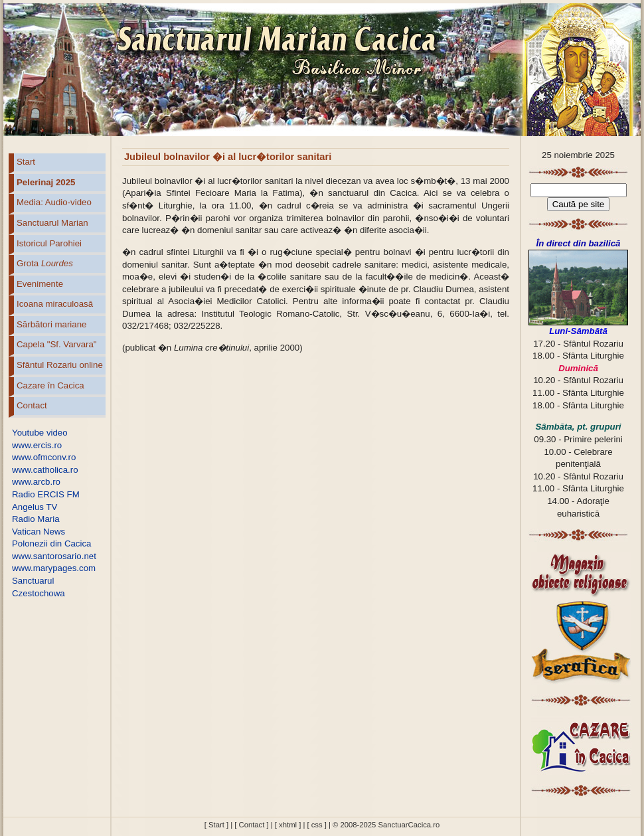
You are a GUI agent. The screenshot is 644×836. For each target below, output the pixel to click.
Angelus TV (35, 507)
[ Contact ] (251, 825)
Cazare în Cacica (50, 385)
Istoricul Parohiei (49, 243)
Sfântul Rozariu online (60, 365)
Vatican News (39, 532)
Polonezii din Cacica (51, 543)
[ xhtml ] (288, 825)
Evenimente (40, 284)
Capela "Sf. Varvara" (57, 344)
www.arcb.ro (36, 482)
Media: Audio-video (54, 202)
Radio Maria (36, 519)
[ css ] (316, 825)
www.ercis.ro (37, 445)
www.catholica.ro (45, 470)
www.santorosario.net (54, 556)
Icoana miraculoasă (55, 304)
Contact (32, 405)
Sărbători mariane (51, 324)
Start (26, 162)
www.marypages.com (54, 568)
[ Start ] (216, 825)
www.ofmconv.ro (44, 457)
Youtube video (40, 433)
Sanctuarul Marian (52, 223)
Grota (45, 263)
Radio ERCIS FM (46, 494)
